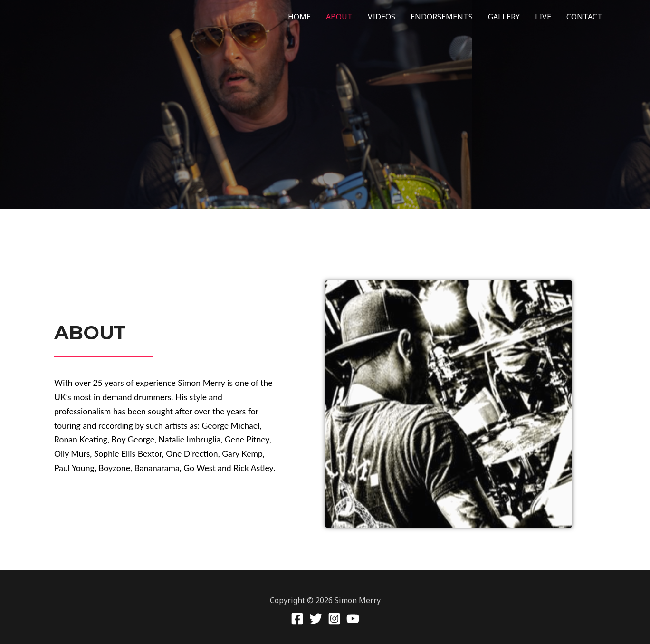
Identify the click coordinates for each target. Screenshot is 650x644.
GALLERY (504, 17)
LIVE (543, 17)
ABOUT (339, 17)
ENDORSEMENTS (442, 17)
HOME (299, 17)
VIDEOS (382, 17)
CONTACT (584, 17)
